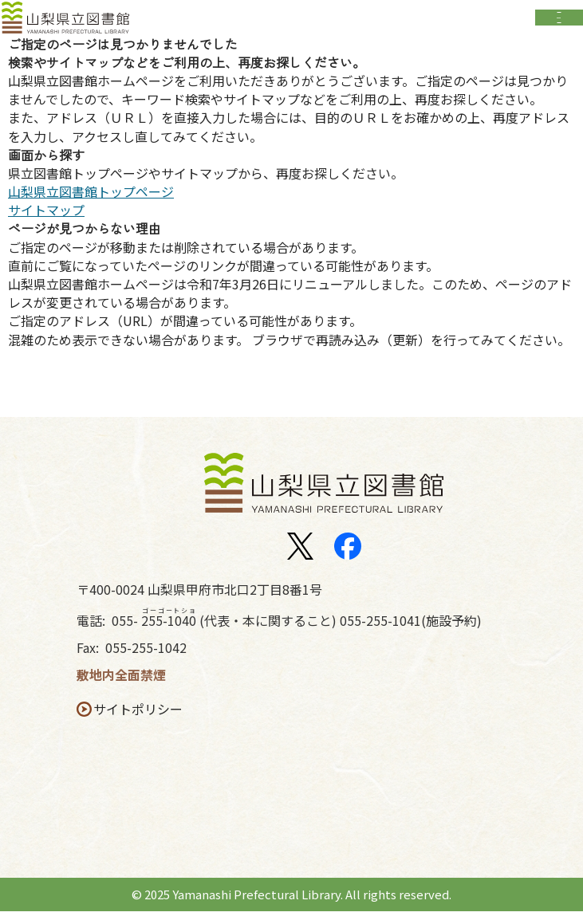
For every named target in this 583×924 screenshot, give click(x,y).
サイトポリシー (143, 722)
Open (559, 23)
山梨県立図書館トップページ (91, 205)
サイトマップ (46, 223)
